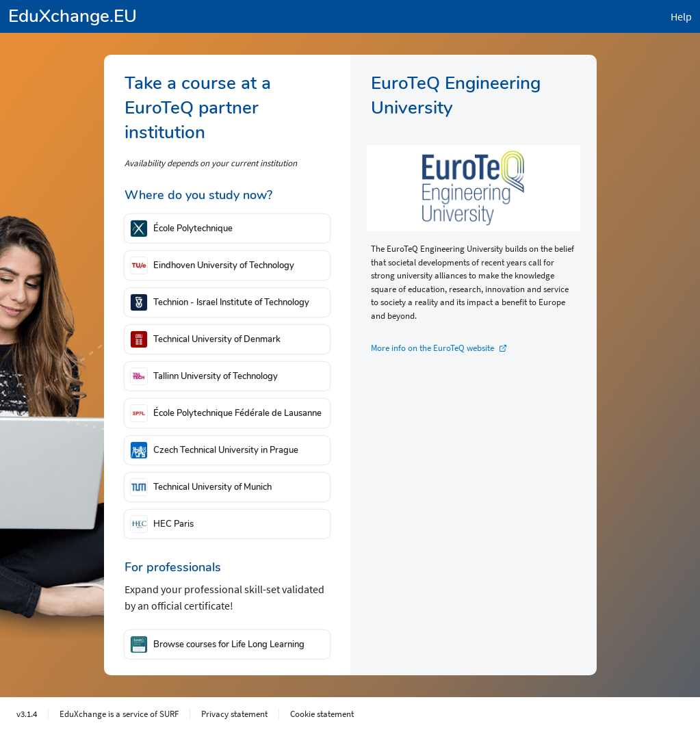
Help (681, 16)
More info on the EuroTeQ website (432, 348)
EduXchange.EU (73, 16)
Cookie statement (322, 714)
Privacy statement (234, 714)
